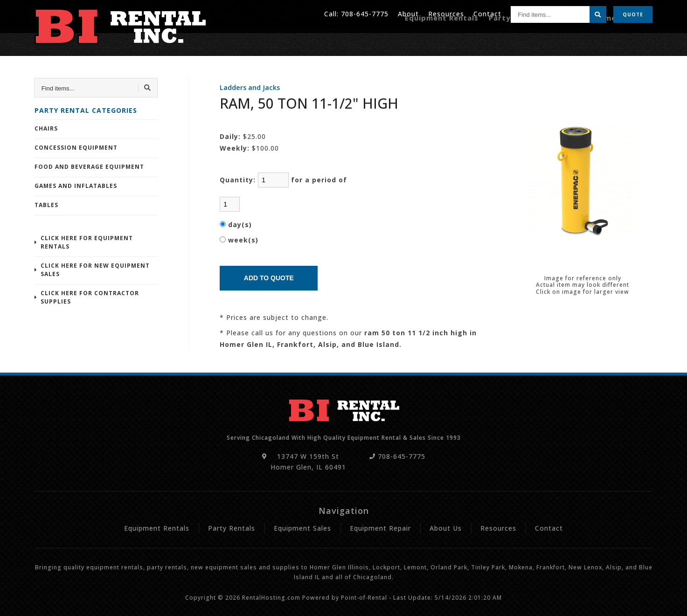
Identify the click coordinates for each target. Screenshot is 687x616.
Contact (487, 14)
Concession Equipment (76, 148)
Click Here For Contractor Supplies (90, 297)
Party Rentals (523, 41)
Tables (46, 205)
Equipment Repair (619, 41)
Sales (567, 41)
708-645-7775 (365, 14)
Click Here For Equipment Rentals (87, 242)
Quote (633, 14)
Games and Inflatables (76, 186)
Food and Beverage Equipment (89, 167)
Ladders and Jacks (250, 87)
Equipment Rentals (454, 41)
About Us (446, 528)
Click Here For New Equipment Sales (95, 270)
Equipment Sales (302, 528)
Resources (446, 14)
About (408, 14)
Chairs (46, 128)
